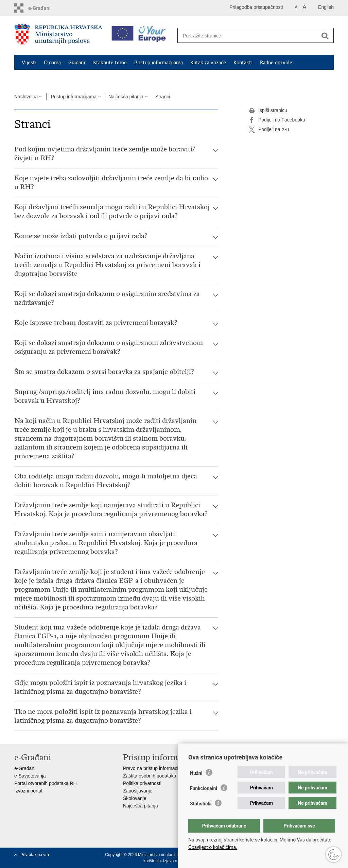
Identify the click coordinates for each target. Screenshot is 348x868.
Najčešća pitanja (126, 97)
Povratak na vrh (35, 855)
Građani (77, 63)
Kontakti (243, 63)
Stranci (163, 97)
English (326, 7)
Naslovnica (26, 97)
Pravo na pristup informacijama (156, 768)
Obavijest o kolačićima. (213, 847)
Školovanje (135, 798)
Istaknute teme (110, 63)
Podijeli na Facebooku (277, 120)
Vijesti (29, 63)
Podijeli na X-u (269, 130)
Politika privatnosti (142, 783)
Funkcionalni (204, 788)
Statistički (201, 804)
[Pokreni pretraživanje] (325, 36)
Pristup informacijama (159, 63)
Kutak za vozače (208, 63)
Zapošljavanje (138, 791)
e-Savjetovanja (30, 776)
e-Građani (25, 768)
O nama (52, 63)
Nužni (196, 773)
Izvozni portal (28, 791)
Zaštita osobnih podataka (150, 776)
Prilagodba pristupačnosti (256, 7)
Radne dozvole (276, 63)
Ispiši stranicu (268, 111)
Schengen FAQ (38, 78)
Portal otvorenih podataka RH (46, 783)
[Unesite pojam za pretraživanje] (248, 36)
